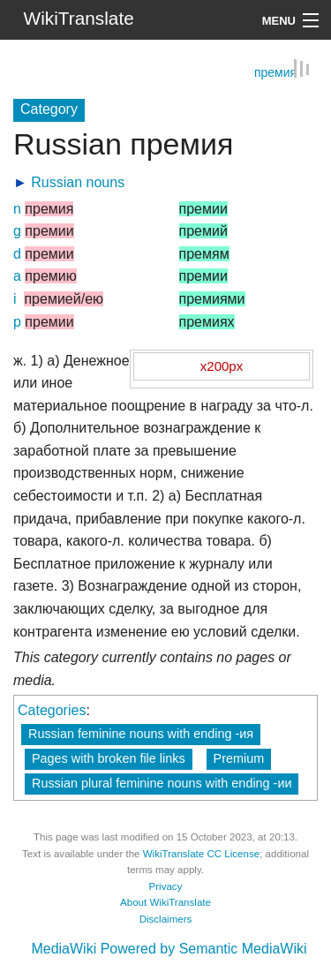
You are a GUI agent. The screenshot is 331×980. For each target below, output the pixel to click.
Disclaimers (166, 918)
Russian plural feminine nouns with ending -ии (162, 782)
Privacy (166, 886)
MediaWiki (64, 948)
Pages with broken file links (109, 758)
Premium (239, 758)
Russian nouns (78, 181)
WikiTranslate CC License (201, 853)
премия (275, 72)
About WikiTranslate (165, 901)
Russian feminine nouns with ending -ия (141, 733)
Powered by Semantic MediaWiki (204, 948)
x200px (222, 365)
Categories (52, 710)
